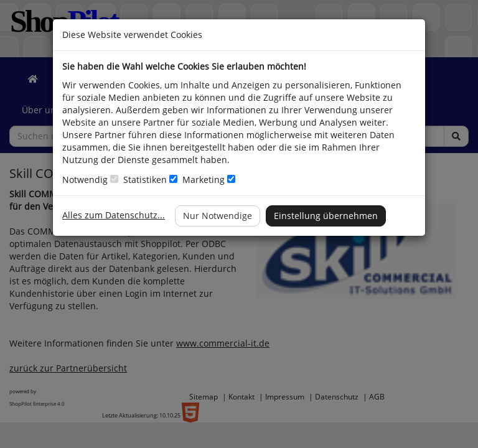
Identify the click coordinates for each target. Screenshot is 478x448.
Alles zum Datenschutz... (114, 215)
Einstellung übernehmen (326, 216)
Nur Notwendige (218, 216)
